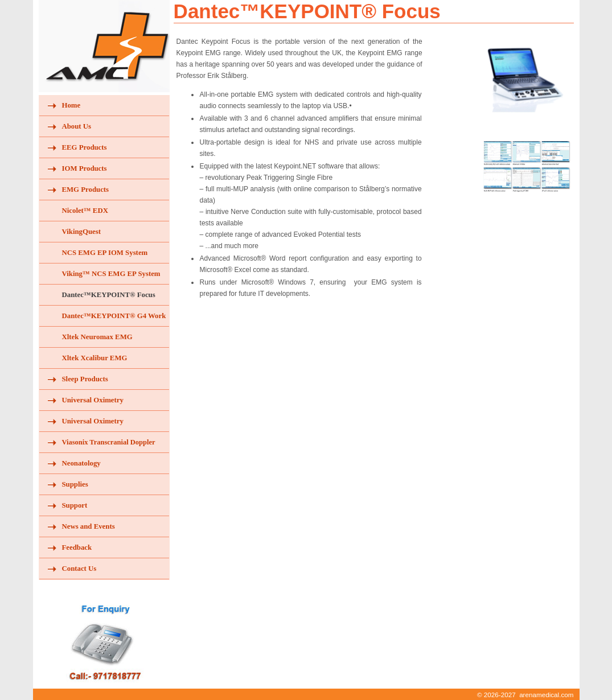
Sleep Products (85, 379)
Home (71, 105)
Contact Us (79, 569)
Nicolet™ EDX (85, 211)
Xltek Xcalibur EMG (95, 358)
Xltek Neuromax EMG (97, 337)
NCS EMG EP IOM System (105, 253)
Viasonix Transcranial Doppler (109, 442)
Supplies (75, 484)
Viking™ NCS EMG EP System (111, 274)
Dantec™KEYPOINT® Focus (109, 295)
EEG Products (85, 147)
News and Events (89, 526)
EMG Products (86, 190)
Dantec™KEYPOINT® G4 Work (114, 316)
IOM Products (85, 168)
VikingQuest (82, 232)
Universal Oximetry (93, 400)
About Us (77, 126)
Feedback (77, 547)
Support (75, 505)
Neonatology (81, 463)
